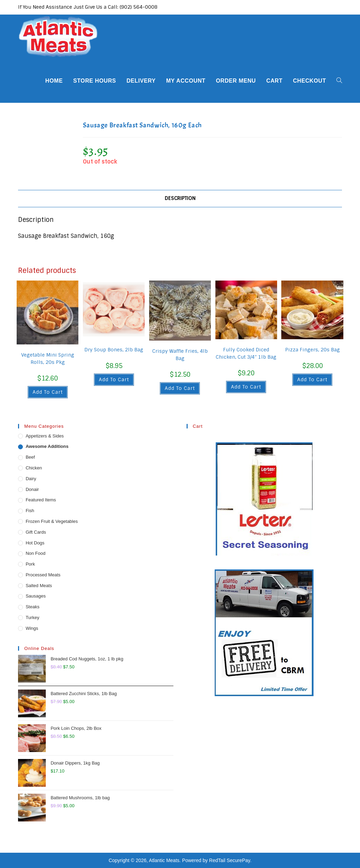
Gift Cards (36, 532)
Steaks (33, 607)
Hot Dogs (35, 543)
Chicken (34, 468)
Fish (30, 511)
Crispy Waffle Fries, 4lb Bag (180, 355)
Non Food (36, 553)
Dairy (31, 479)
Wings (32, 628)
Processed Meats (43, 575)
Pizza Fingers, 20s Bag (312, 350)
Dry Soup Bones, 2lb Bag (114, 350)
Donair (32, 489)
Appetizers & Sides (45, 436)
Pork (30, 564)
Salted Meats (39, 586)
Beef (30, 457)
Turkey (32, 617)
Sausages (36, 596)
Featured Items (41, 500)
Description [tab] (180, 198)
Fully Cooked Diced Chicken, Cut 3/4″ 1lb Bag (246, 353)
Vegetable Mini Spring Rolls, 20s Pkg (48, 358)
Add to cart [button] (48, 392)
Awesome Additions (47, 446)
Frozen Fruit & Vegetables (52, 521)
